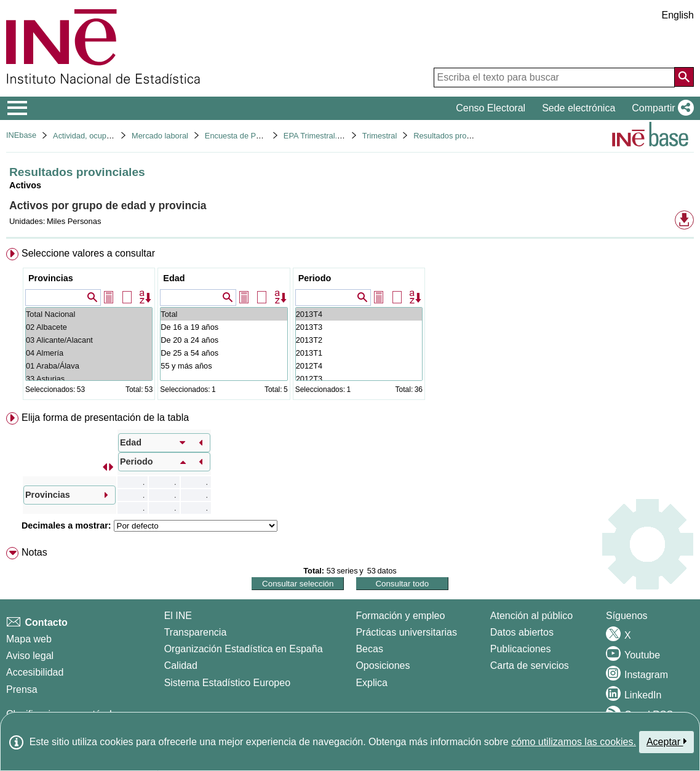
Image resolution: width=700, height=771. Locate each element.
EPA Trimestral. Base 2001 (330, 136)
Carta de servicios (530, 665)
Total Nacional (89, 314)
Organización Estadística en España (244, 649)
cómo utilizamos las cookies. (574, 742)
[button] (660, 108)
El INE (178, 616)
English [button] (678, 15)
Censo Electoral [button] (491, 108)
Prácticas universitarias (406, 632)
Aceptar (666, 741)
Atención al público (531, 616)
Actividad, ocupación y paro (101, 136)
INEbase (21, 135)
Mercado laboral (160, 136)
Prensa (22, 689)
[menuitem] (350, 326)
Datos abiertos (522, 632)
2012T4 (359, 366)
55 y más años (224, 366)
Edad (174, 278)
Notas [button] (34, 552)
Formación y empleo (400, 616)
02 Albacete (89, 327)
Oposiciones (383, 665)
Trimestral (380, 136)
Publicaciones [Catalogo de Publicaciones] (521, 649)
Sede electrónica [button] (579, 108)
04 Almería (89, 353)
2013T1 (359, 353)
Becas (369, 649)
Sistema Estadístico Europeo (227, 683)
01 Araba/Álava (89, 366)
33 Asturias (89, 379)
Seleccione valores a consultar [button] (88, 253)
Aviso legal (30, 656)
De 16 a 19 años (224, 327)
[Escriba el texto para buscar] (554, 78)
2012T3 (359, 379)
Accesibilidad (35, 672)
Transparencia (196, 632)
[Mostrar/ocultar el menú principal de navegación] (18, 108)
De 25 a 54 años (224, 353)
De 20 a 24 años (224, 340)
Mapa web (29, 639)
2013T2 (359, 340)
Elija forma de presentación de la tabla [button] (105, 417)
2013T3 (359, 327)
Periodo (315, 278)
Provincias (51, 278)
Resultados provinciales (455, 136)
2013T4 (359, 314)
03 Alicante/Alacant (89, 340)
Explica (372, 683)
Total (224, 314)
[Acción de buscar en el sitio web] (684, 77)
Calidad (181, 665)
